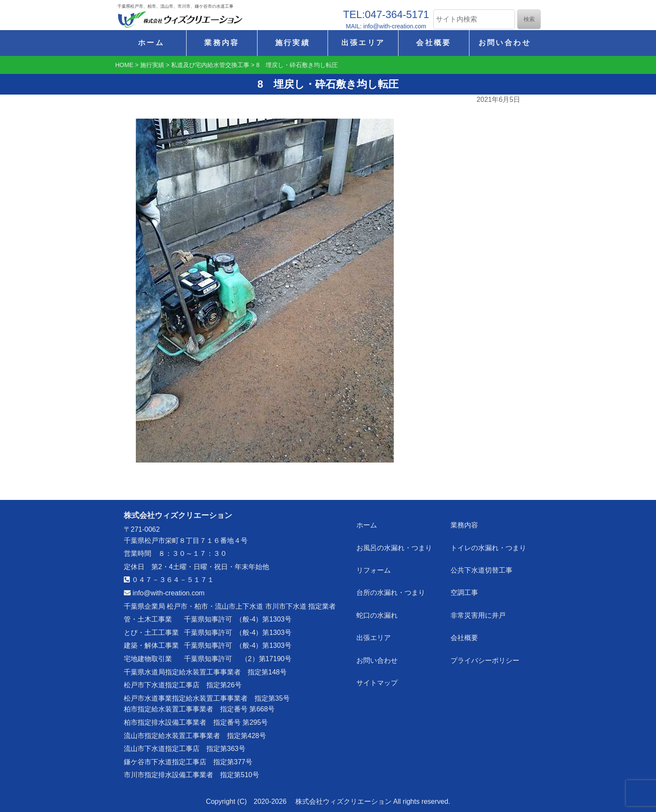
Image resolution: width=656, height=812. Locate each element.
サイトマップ (378, 668)
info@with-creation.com (164, 593)
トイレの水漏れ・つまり (489, 544)
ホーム (151, 43)
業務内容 (222, 43)
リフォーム (375, 565)
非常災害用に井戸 (479, 606)
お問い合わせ (505, 43)
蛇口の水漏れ (378, 606)
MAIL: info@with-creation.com (386, 26)
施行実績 (293, 43)
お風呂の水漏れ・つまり (395, 544)
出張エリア (363, 43)
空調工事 (465, 586)
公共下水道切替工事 (482, 565)
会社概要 (434, 43)
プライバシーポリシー (486, 648)
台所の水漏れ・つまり (392, 586)
